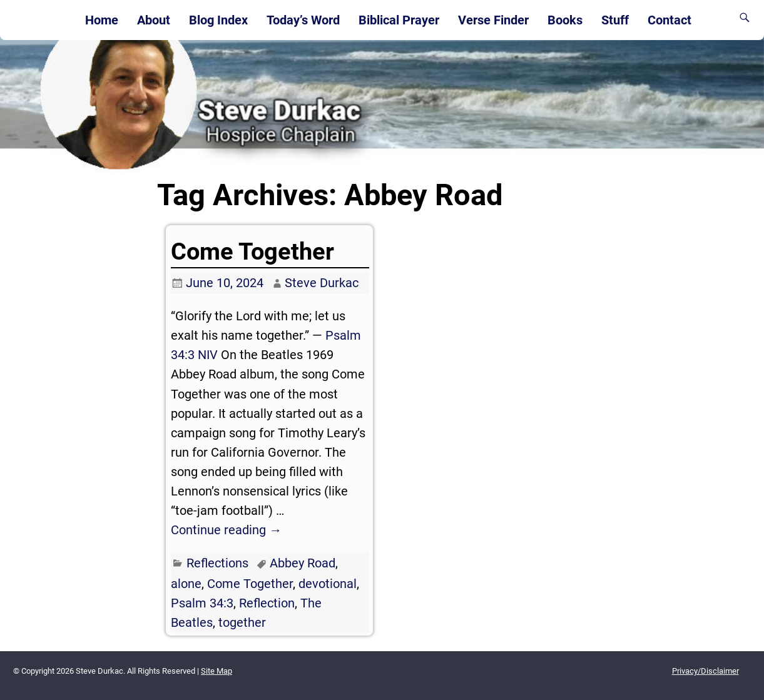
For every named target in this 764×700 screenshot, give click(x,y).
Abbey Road (303, 563)
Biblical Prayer (399, 20)
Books (565, 20)
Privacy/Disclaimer (705, 671)
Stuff (615, 20)
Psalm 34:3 (202, 603)
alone (186, 584)
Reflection (267, 603)
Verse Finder (493, 20)
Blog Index (218, 20)
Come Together (252, 251)
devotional (328, 584)
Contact (670, 20)
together (242, 622)
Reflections (217, 563)
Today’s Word (303, 20)
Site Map (216, 671)
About (154, 20)
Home (102, 20)
